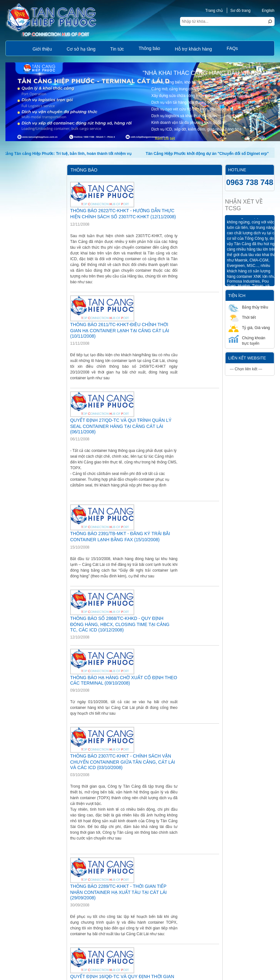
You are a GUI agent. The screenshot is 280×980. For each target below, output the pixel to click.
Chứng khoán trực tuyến (247, 340)
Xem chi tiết (165, 139)
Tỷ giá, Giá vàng (249, 328)
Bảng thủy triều (248, 307)
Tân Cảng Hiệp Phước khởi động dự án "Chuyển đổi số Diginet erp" (209, 154)
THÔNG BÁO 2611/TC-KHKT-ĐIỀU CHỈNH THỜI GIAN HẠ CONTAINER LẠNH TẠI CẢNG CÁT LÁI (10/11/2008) (120, 330)
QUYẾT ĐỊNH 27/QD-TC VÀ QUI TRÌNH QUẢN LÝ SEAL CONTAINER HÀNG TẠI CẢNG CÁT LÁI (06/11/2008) (121, 426)
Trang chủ (214, 11)
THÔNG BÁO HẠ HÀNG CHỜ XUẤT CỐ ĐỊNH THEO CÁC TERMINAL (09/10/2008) (124, 680)
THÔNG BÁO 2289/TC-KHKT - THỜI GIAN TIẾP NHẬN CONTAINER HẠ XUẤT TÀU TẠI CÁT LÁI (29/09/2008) (119, 892)
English (264, 11)
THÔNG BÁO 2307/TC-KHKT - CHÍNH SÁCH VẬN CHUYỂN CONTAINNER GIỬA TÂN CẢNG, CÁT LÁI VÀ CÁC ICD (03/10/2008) (123, 762)
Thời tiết (242, 317)
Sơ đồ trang (240, 11)
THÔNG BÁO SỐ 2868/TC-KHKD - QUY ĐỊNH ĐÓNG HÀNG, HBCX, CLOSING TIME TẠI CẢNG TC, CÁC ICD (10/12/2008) (120, 624)
